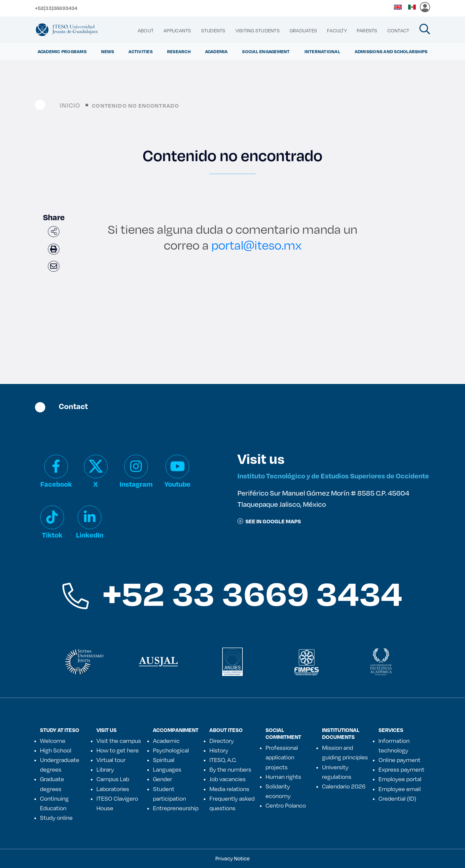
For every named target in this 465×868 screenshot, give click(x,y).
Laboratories (113, 789)
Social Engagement (266, 51)
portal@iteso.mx (256, 245)
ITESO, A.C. (223, 760)
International (322, 51)
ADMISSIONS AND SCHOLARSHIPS (391, 51)
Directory (222, 741)
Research (179, 51)
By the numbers (230, 769)
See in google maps (269, 521)
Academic (166, 741)
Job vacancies (228, 779)
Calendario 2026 (344, 786)
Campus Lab (113, 779)
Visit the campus (119, 741)
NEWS (108, 51)
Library (105, 769)
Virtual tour (111, 760)
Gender (162, 779)
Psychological (171, 750)
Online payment (399, 760)
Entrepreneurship (176, 808)
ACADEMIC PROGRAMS (62, 51)
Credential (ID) (397, 798)
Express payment (401, 769)
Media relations (229, 789)
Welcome (53, 741)
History (219, 750)
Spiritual (164, 760)
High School (56, 750)
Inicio (70, 105)
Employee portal (400, 779)
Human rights (283, 777)
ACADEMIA (216, 51)
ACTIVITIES (141, 51)
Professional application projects (282, 757)
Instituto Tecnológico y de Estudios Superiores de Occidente (333, 476)
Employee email (400, 789)
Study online (56, 817)
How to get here (118, 750)
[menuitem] (146, 31)
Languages (167, 769)
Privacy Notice (232, 858)
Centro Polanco (286, 805)
